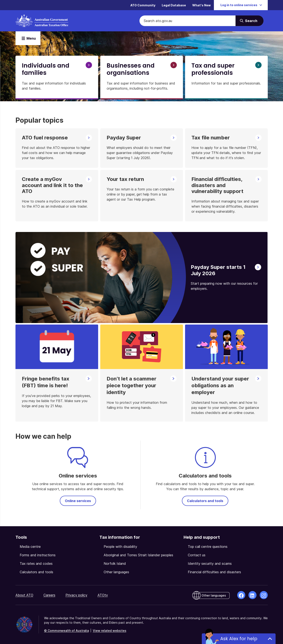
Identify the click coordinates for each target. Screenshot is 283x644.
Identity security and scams (210, 563)
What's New (201, 5)
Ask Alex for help (239, 639)
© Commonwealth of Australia (66, 631)
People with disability (120, 547)
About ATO (24, 595)
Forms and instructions (38, 555)
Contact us (197, 555)
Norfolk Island (115, 563)
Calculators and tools (205, 501)
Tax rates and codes (36, 563)
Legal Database (174, 5)
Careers (49, 595)
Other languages (116, 572)
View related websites (110, 631)
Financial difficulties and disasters (214, 572)
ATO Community (143, 5)
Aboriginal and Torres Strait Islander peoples (138, 555)
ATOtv (103, 595)
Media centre (30, 547)
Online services (78, 501)
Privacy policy (76, 595)
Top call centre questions (208, 547)
